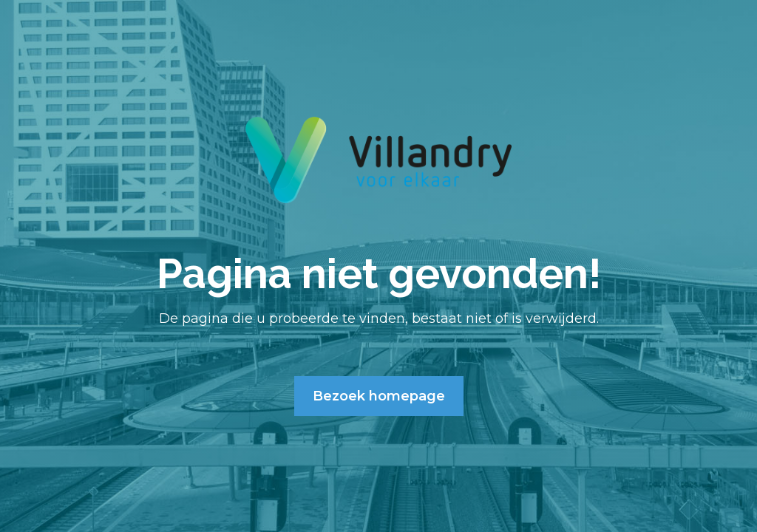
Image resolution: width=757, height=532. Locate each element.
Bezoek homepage (379, 396)
